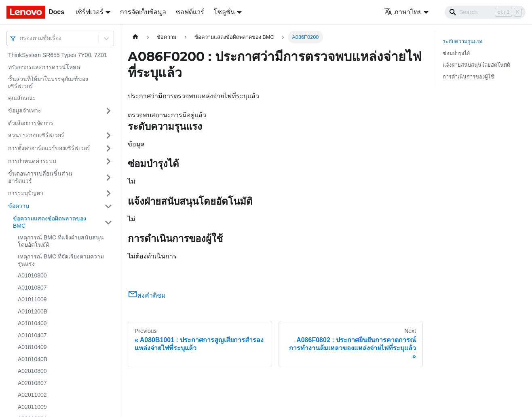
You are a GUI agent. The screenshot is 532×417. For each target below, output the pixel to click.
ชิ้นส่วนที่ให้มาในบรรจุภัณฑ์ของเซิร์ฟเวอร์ (48, 83)
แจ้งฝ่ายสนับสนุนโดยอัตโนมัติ (476, 65)
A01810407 (32, 335)
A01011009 (32, 299)
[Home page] (135, 37)
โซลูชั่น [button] (224, 12)
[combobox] (21, 38)
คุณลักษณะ (22, 98)
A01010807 (32, 288)
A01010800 (32, 275)
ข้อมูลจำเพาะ (25, 110)
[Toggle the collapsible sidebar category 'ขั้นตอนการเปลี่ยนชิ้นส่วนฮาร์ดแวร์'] (108, 177)
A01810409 (32, 347)
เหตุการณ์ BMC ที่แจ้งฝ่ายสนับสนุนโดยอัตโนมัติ (61, 241)
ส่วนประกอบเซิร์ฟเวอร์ (36, 135)
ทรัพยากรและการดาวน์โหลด (44, 67)
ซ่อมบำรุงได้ (456, 53)
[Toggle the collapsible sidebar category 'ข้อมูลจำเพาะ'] (108, 111)
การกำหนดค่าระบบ (32, 161)
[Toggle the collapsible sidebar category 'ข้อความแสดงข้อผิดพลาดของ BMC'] (108, 222)
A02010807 (32, 383)
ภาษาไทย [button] (403, 12)
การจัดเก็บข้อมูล (143, 12)
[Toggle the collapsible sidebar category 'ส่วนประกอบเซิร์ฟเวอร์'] (108, 135)
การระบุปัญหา (26, 193)
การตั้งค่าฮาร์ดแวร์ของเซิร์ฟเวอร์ (49, 148)
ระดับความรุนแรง (462, 41)
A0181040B (33, 359)
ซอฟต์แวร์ (190, 12)
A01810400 (32, 323)
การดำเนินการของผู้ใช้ (468, 77)
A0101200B (33, 311)
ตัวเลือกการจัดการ (31, 123)
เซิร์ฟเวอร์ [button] (90, 12)
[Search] (485, 12)
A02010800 (32, 371)
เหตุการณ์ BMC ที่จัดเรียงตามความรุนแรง (61, 260)
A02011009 (32, 407)
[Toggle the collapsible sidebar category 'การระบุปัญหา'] (108, 193)
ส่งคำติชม (147, 295)
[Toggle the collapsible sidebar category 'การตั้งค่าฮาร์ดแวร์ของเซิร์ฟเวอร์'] (108, 148)
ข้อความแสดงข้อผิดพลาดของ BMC (50, 222)
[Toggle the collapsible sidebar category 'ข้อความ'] (108, 206)
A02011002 (32, 395)
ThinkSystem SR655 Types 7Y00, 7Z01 (58, 55)
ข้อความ (19, 206)
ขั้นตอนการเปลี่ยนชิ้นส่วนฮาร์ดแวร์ (40, 177)
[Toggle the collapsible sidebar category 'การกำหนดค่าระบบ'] (108, 161)
